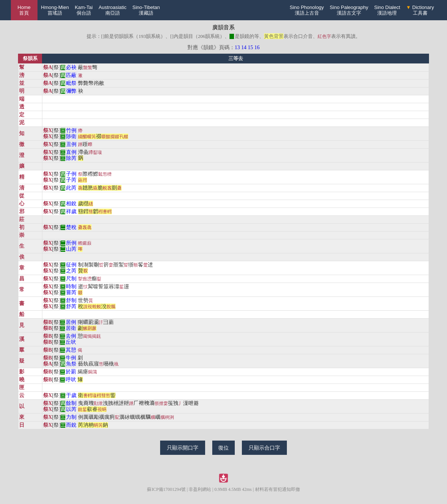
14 (244, 47)
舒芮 (71, 306)
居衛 (71, 328)
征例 (71, 265)
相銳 (71, 204)
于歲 (71, 395)
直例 (71, 152)
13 (237, 47)
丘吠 (71, 342)
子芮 (71, 180)
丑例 (71, 144)
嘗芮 (71, 293)
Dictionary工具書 (420, 10)
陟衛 (71, 136)
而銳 (71, 425)
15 (250, 47)
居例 (71, 322)
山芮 (71, 249)
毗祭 (71, 83)
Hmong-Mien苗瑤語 (55, 10)
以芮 (71, 409)
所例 (71, 243)
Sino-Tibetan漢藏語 (146, 10)
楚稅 (71, 227)
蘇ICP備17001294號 (166, 489)
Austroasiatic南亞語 (112, 10)
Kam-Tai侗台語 (84, 10)
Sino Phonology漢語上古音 (307, 10)
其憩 (71, 350)
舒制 (71, 300)
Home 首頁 (24, 10)
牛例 (71, 358)
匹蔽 (71, 75)
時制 (71, 287)
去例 (71, 336)
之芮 (71, 271)
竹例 (71, 130)
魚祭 (71, 364)
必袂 (71, 67)
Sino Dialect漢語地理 (387, 10)
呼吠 (71, 380)
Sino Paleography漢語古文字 (349, 10)
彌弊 (71, 91)
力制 (71, 417)
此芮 (71, 188)
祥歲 (71, 211)
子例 (71, 174)
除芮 (71, 158)
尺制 (71, 279)
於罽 (71, 372)
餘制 (71, 403)
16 (257, 47)
